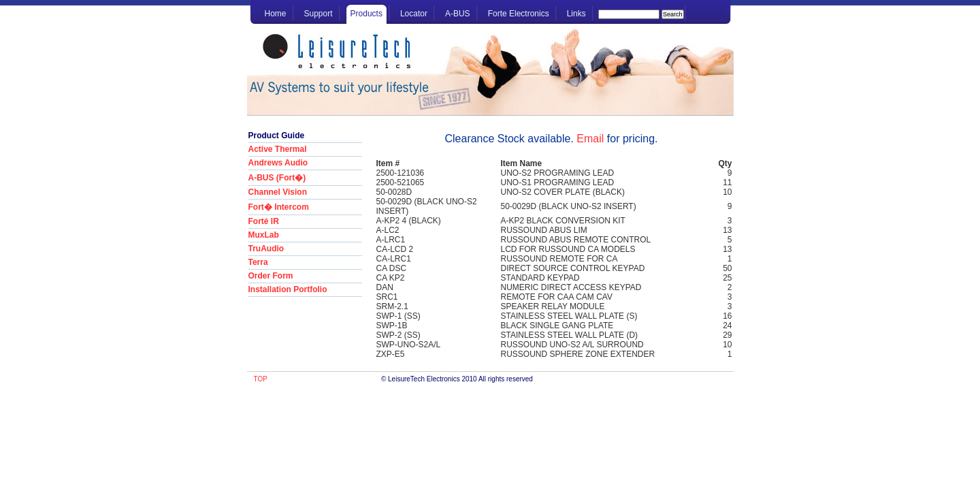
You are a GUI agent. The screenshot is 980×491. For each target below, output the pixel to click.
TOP (261, 379)
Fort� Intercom (279, 207)
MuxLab (264, 235)
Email (590, 139)
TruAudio (266, 249)
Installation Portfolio (288, 289)
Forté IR (264, 221)
